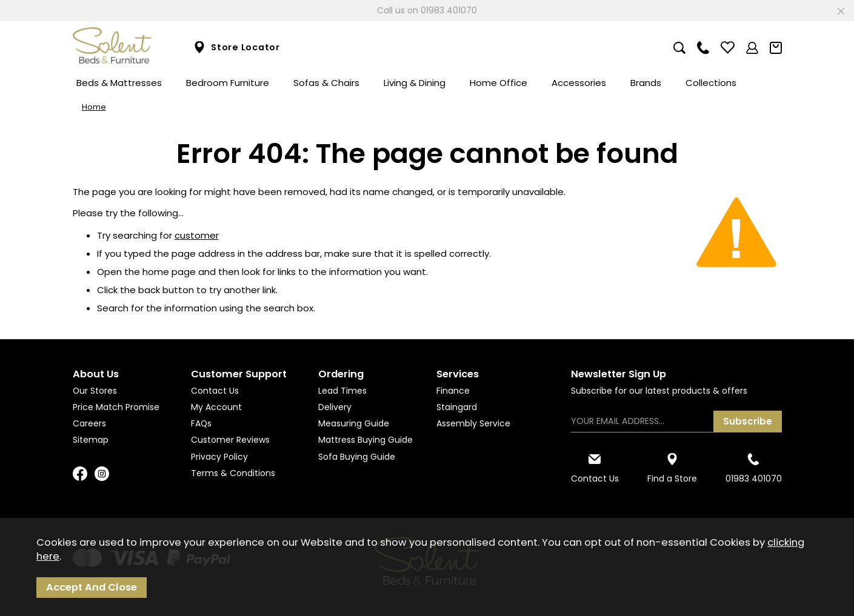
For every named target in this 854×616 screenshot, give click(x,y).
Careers (89, 423)
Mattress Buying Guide (365, 440)
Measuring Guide (354, 423)
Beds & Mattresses (119, 83)
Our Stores (95, 391)
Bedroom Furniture (228, 83)
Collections (711, 83)
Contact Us (215, 391)
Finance (453, 391)
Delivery (335, 407)
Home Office (499, 83)
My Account (216, 407)
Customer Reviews (230, 440)
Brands (646, 83)
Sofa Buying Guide (357, 457)
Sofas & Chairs (326, 83)
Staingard (457, 407)
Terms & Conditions (233, 473)
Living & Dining (415, 83)
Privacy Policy (219, 457)
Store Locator (237, 48)
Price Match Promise (116, 407)
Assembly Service (473, 423)
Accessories (579, 83)
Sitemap (91, 440)
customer (197, 235)
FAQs (201, 423)
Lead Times (342, 391)
